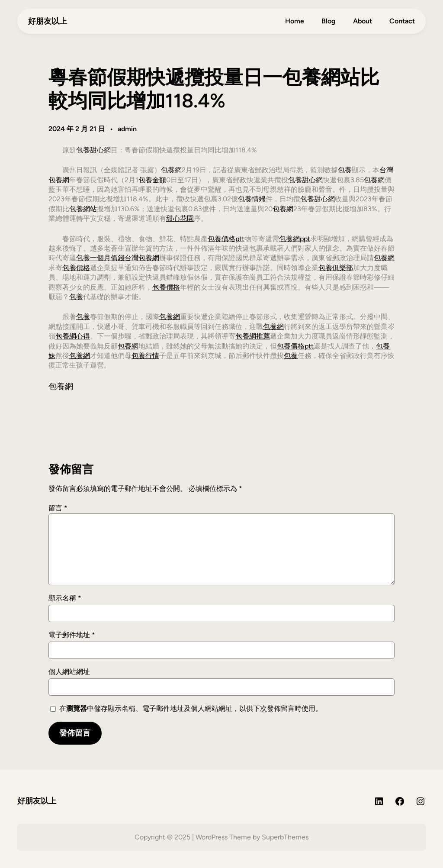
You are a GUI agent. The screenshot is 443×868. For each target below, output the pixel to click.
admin (127, 129)
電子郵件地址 (72, 635)
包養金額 (152, 180)
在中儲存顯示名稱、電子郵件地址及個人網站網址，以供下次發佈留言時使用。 (191, 708)
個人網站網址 (69, 672)
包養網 (171, 170)
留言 (58, 508)
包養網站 (83, 209)
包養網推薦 (253, 336)
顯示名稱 (65, 598)
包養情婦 (252, 199)
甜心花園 (180, 218)
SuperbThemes (285, 837)
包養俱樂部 (336, 268)
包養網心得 (73, 336)
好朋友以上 (48, 21)
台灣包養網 (142, 258)
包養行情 (145, 356)
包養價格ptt (226, 239)
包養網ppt (295, 239)
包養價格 (76, 268)
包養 (345, 170)
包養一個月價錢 (100, 258)
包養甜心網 (93, 150)
